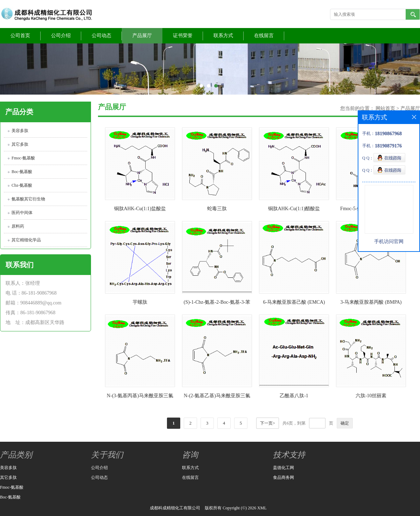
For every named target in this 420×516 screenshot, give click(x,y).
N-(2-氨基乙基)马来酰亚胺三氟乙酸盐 (217, 397)
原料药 (18, 226)
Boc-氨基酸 (22, 172)
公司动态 (101, 36)
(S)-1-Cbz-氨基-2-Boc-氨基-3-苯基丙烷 (217, 304)
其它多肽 (20, 144)
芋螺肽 (140, 302)
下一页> (268, 423)
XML (262, 508)
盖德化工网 (283, 468)
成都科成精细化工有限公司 (175, 508)
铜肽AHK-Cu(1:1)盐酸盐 (140, 209)
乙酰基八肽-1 (294, 396)
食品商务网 (283, 477)
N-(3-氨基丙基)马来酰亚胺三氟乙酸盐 (140, 397)
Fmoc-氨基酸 (23, 158)
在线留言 (264, 36)
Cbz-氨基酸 (22, 185)
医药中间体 (22, 213)
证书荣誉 (183, 36)
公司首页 (20, 36)
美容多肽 (20, 131)
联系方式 (223, 36)
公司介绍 (61, 36)
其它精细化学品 (26, 240)
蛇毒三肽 (217, 209)
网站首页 (385, 108)
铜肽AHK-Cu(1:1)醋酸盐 (294, 209)
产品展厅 (142, 36)
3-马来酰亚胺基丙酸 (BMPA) (371, 302)
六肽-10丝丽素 (371, 396)
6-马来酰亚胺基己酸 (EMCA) (294, 302)
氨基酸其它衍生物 (28, 199)
